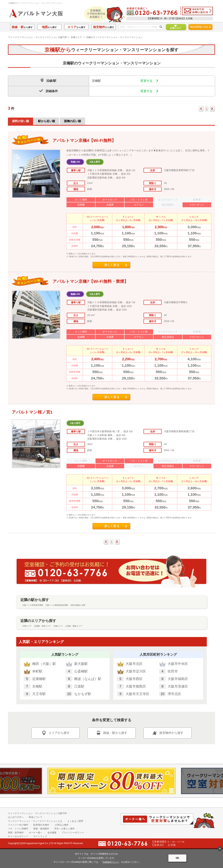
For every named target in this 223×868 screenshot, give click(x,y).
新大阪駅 (81, 664)
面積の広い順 (73, 121)
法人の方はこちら (200, 27)
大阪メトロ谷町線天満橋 (33, 605)
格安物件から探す (168, 733)
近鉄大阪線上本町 (78, 605)
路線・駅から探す (111, 733)
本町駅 (37, 671)
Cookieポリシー (111, 862)
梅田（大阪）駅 (44, 664)
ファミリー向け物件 (18, 825)
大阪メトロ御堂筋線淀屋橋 (57, 605)
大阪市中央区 (178, 664)
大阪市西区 (134, 679)
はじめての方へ (16, 817)
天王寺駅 (39, 694)
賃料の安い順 (21, 121)
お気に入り (174, 27)
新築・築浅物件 (41, 829)
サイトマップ (40, 836)
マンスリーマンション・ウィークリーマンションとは (35, 821)
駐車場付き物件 (41, 825)
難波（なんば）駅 (88, 679)
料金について (36, 817)
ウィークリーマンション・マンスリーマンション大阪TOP (38, 37)
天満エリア (27, 626)
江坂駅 (79, 686)
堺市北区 (174, 694)
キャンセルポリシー (18, 836)
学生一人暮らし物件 (64, 829)
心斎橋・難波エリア (74, 626)
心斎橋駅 (81, 671)
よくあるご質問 (75, 821)
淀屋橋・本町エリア (43, 626)
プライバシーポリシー (73, 833)
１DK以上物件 (61, 825)
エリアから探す (55, 733)
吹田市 (173, 671)
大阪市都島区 (136, 686)
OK (177, 858)
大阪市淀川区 (136, 671)
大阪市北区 (134, 664)
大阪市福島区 (178, 679)
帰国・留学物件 (16, 833)
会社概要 (52, 833)
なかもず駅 (83, 694)
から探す (22, 27)
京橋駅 (37, 686)
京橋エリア (76, 37)
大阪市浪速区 (178, 686)
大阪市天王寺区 (137, 694)
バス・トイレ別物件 (18, 829)
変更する (149, 81)
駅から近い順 (47, 121)
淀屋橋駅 (39, 679)
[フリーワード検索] (140, 27)
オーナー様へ (36, 833)
